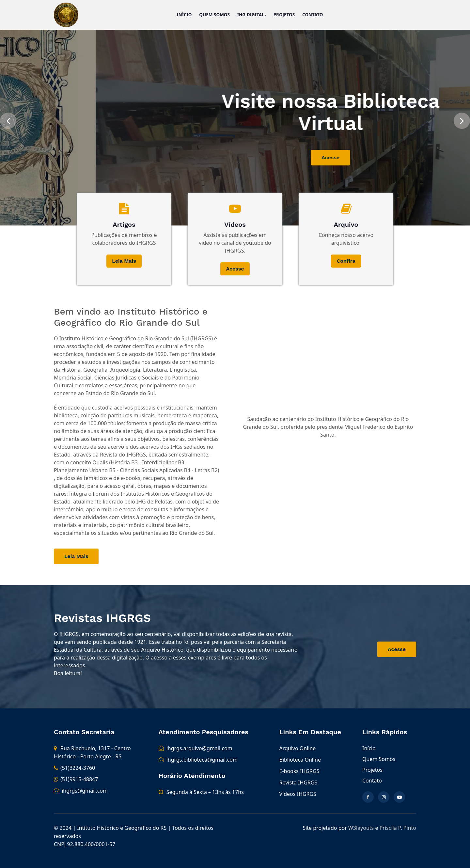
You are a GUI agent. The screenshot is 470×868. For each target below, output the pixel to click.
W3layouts (361, 828)
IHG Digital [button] (251, 15)
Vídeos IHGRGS (298, 794)
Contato (313, 15)
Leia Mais (124, 261)
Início (184, 15)
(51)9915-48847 (76, 779)
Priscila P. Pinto (398, 828)
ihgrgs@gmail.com (81, 791)
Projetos (284, 15)
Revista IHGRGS (298, 783)
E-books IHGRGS (299, 771)
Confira (346, 261)
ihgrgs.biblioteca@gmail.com (198, 760)
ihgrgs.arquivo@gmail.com (196, 748)
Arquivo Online (298, 748)
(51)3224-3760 (74, 768)
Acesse (366, 157)
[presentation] (8, 119)
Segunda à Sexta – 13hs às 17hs (205, 792)
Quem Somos (214, 15)
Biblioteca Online (300, 760)
